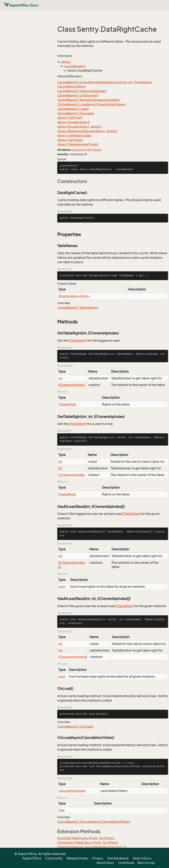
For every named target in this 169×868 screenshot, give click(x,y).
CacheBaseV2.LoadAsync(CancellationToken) (91, 104)
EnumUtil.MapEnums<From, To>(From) (86, 838)
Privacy (98, 858)
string (84, 296)
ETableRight (78, 340)
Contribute (126, 863)
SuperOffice (79, 150)
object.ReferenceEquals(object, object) (87, 131)
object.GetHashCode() (74, 135)
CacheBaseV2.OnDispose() (78, 95)
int (60, 378)
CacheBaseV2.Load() (73, 109)
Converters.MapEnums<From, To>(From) (88, 842)
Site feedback (118, 858)
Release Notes (77, 858)
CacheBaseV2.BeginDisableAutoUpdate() (88, 100)
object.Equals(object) (74, 122)
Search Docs (142, 858)
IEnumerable (68, 296)
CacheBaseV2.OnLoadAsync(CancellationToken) (94, 822)
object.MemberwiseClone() (78, 144)
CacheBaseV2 (75, 66)
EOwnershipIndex (72, 385)
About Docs (105, 863)
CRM (89, 150)
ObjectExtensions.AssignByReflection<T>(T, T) (92, 847)
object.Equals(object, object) (79, 127)
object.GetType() (70, 140)
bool (62, 587)
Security (97, 150)
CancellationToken (72, 791)
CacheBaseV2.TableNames (78, 308)
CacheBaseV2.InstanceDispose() (82, 91)
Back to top (146, 863)
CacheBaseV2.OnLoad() (75, 726)
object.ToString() (70, 118)
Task (62, 810)
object (66, 62)
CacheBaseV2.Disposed (76, 113)
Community (54, 858)
